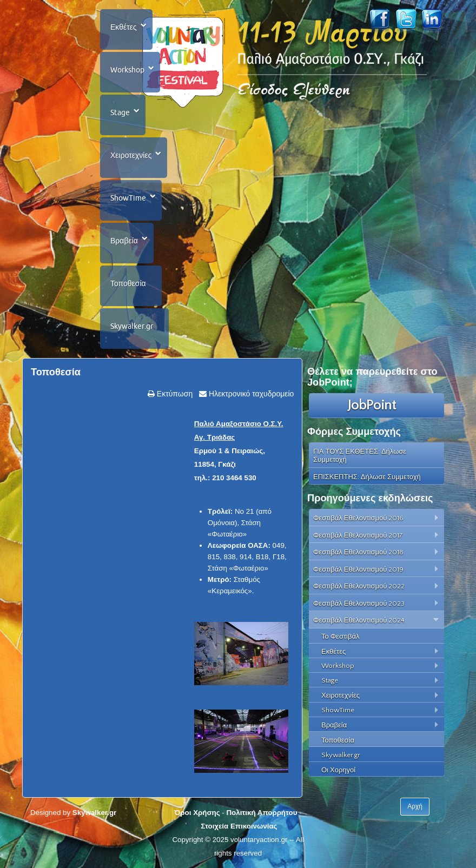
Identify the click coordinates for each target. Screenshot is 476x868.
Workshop (127, 70)
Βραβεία (124, 241)
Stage (120, 112)
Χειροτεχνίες (131, 155)
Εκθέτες (124, 27)
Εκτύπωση (174, 394)
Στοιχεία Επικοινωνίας (239, 826)
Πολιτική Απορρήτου (262, 813)
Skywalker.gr (132, 326)
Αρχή (415, 806)
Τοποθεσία (128, 283)
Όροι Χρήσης (197, 813)
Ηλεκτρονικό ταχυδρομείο (250, 394)
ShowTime (128, 198)
